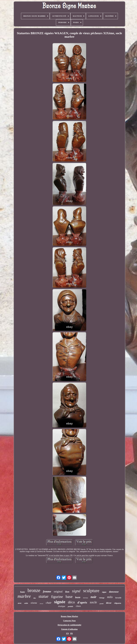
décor (109, 603)
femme (47, 591)
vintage (102, 598)
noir (93, 597)
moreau (85, 598)
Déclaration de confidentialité (70, 625)
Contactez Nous (69, 621)
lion (67, 592)
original (58, 591)
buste (78, 597)
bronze (34, 590)
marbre (24, 596)
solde (26, 603)
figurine (57, 597)
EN (67, 634)
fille (35, 598)
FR (72, 634)
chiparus (118, 603)
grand (101, 604)
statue (43, 596)
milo (110, 597)
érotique (62, 606)
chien (78, 606)
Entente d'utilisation (69, 629)
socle (93, 602)
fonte (23, 592)
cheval (41, 604)
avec (20, 603)
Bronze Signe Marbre (70, 616)
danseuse (114, 592)
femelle (118, 598)
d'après (82, 602)
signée (60, 602)
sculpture (91, 591)
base (69, 597)
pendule (70, 606)
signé (76, 591)
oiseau (34, 603)
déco (71, 602)
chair (49, 603)
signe (104, 592)
